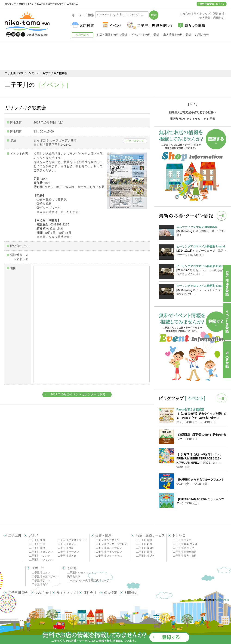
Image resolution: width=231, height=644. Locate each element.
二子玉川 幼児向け (183, 548)
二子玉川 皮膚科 (145, 548)
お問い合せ (202, 35)
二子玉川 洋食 (37, 548)
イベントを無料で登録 (145, 35)
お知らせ (42, 593)
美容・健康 (103, 535)
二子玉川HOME (14, 73)
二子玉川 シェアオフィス (82, 573)
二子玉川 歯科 (144, 540)
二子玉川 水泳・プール (45, 576)
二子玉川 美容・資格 (185, 556)
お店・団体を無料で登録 (112, 35)
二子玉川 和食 (37, 540)
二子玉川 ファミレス (41, 560)
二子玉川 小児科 (145, 556)
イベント (33, 73)
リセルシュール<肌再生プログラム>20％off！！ (201, 270)
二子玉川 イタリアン (41, 552)
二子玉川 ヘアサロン (108, 540)
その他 (72, 568)
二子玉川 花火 (18, 593)
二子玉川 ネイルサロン (109, 552)
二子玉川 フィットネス (109, 556)
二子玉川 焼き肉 (67, 556)
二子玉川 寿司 (66, 548)
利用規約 (131, 593)
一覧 (222, 216)
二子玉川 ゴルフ (41, 573)
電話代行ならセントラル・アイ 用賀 (192, 119)
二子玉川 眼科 (144, 552)
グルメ (34, 535)
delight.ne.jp (223, 600)
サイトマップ (66, 593)
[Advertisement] (116, 56)
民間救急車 (74, 576)
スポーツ (38, 568)
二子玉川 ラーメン (68, 552)
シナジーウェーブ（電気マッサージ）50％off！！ (201, 250)
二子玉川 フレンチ (40, 556)
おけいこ (179, 535)
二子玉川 (15, 535)
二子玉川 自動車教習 (185, 552)
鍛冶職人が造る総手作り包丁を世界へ (193, 112)
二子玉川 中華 (37, 544)
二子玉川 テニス (41, 580)
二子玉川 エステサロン (109, 548)
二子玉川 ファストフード (72, 540)
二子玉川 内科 (144, 544)
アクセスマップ (135, 141)
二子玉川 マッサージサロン (111, 544)
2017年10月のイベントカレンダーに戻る (78, 394)
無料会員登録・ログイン (213, 4)
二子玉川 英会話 (182, 540)
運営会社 (90, 593)
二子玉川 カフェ (67, 544)
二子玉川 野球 (40, 584)
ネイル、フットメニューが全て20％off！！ (201, 290)
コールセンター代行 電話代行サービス (89, 580)
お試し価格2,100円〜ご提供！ (201, 231)
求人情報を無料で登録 (177, 35)
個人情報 (111, 593)
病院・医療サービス (150, 535)
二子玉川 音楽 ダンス (185, 544)
